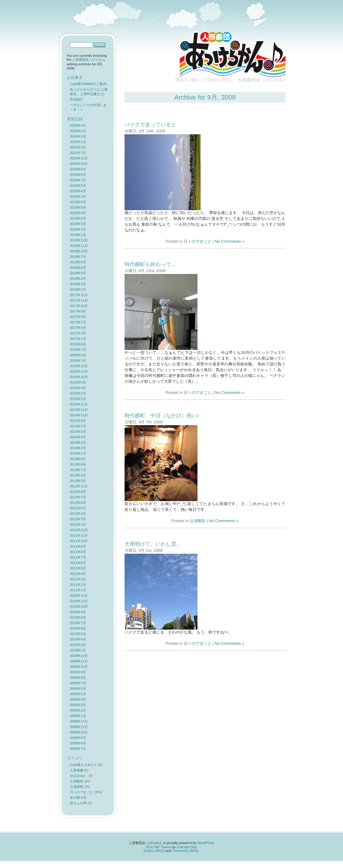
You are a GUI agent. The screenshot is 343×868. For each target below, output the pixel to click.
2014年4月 (78, 437)
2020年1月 (78, 196)
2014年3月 (78, 443)
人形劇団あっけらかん (89, 60)
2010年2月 (78, 645)
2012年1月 (78, 525)
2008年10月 (79, 732)
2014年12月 (79, 404)
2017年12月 (79, 295)
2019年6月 (78, 213)
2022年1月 (78, 142)
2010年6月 (78, 628)
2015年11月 (79, 371)
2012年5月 (78, 508)
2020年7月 (78, 180)
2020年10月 (79, 164)
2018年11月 (79, 246)
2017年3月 (78, 333)
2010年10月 (79, 607)
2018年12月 (79, 240)
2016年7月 (78, 350)
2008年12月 (79, 721)
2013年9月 (78, 459)
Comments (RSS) (185, 851)
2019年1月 (78, 235)
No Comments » (230, 241)
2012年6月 (78, 503)
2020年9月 (78, 169)
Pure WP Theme (159, 847)
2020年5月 (78, 186)
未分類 (75, 798)
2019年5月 (78, 218)
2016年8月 (78, 344)
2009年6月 (78, 689)
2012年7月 (78, 497)
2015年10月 (79, 377)
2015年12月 (79, 366)
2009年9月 (78, 672)
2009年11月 (79, 661)
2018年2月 (78, 284)
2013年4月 (78, 475)
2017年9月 (78, 311)
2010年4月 (78, 639)
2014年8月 (78, 421)
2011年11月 (79, 535)
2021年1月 (78, 153)
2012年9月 (78, 492)
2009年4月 (78, 699)
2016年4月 (78, 355)
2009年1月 (78, 716)
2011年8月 (78, 552)
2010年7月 (78, 623)
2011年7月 (78, 557)
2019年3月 (78, 224)
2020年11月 (79, 158)
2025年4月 (78, 125)
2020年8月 (78, 175)
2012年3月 (78, 519)
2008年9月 (78, 738)
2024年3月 (78, 136)
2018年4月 (78, 273)
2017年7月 (78, 322)
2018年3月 (78, 279)
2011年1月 (78, 590)
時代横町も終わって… (150, 264)
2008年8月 (78, 743)
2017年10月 (79, 306)
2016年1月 (78, 361)
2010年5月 (78, 634)
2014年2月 (78, 448)
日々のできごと (198, 241)
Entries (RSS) (154, 851)
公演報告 (197, 521)
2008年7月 (78, 749)
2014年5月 (78, 432)
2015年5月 (78, 382)
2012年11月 (79, 486)
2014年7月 (78, 426)
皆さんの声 (78, 803)
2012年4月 (78, 514)
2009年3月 (78, 705)
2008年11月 (79, 727)
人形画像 (77, 770)
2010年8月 (78, 617)
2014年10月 (79, 415)
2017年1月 (78, 339)
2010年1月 (78, 650)
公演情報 (77, 787)
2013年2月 (78, 481)
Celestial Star (187, 847)
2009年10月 (79, 667)
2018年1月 (78, 289)
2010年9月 (78, 612)
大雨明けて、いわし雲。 (153, 544)
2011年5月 (78, 568)
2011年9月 (78, 546)
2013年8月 (78, 464)
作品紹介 (77, 99)
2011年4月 (78, 574)
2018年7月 (78, 257)
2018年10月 (79, 251)
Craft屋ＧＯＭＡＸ (84, 765)
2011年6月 (78, 563)
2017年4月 (78, 328)
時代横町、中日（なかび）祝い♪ (162, 415)
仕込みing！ (79, 776)
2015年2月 (78, 393)
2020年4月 (78, 191)
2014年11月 (79, 410)
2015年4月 (78, 388)
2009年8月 (78, 678)
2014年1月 (78, 453)
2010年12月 (79, 596)
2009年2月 (78, 710)
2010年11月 (79, 601)
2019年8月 (78, 207)
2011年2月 (78, 585)
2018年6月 (78, 262)
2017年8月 (78, 317)
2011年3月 (78, 579)
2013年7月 (78, 470)
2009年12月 (79, 656)
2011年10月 (79, 541)
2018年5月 (78, 268)
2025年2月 (78, 131)
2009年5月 (78, 694)
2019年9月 (78, 202)
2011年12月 (79, 530)
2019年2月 (78, 229)
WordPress (206, 843)
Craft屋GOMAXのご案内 (88, 84)
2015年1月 (78, 399)
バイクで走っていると (150, 125)
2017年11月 (79, 300)
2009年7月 (78, 683)
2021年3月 (78, 147)
